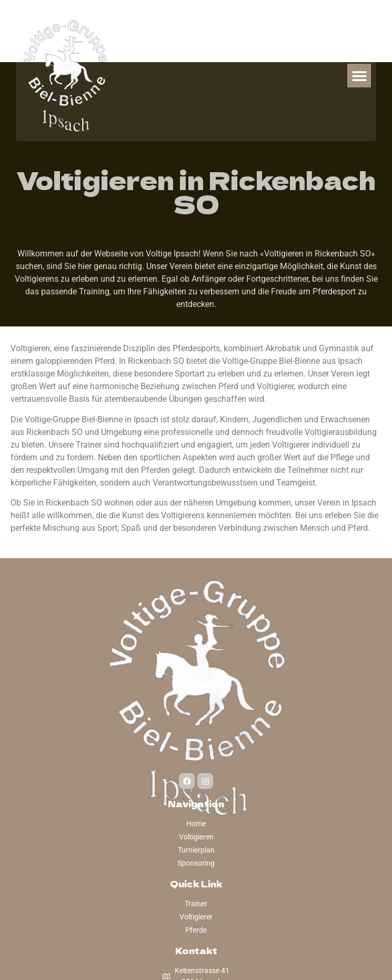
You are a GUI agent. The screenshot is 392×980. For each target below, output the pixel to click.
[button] (359, 76)
